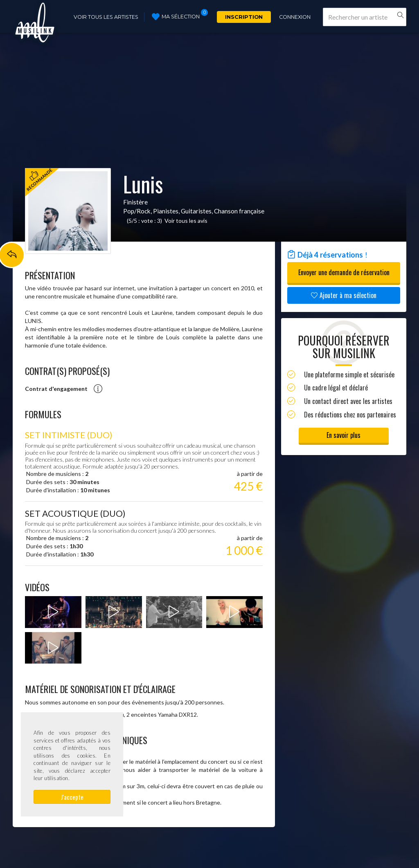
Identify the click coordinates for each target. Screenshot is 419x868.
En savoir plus (344, 435)
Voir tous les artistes (106, 17)
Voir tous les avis (186, 221)
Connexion (295, 17)
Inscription (244, 17)
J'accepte (72, 797)
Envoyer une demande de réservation (344, 272)
